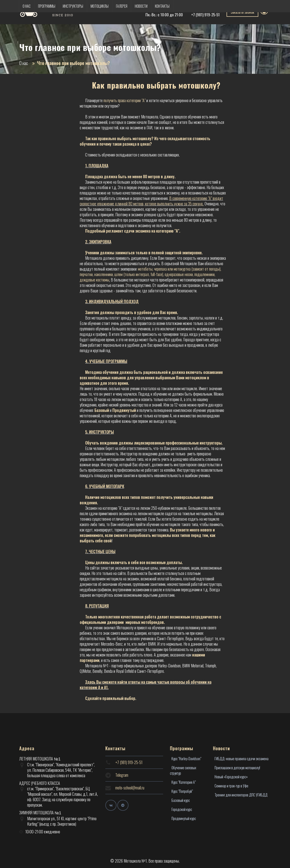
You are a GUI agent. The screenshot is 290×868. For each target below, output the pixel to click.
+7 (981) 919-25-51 (205, 15)
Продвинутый (124, 410)
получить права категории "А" (124, 100)
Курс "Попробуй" (182, 791)
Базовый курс (181, 800)
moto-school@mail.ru (130, 788)
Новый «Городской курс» (231, 777)
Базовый (102, 410)
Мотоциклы (100, 6)
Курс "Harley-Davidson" (186, 759)
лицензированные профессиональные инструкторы (178, 443)
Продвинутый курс (184, 818)
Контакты (162, 6)
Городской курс (182, 809)
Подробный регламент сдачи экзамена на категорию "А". (133, 231)
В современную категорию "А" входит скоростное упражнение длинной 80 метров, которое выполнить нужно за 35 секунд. (151, 201)
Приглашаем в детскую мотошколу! (237, 768)
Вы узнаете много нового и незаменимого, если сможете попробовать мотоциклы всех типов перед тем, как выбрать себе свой (147, 535)
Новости (141, 6)
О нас (27, 6)
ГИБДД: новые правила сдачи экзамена (242, 759)
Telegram (122, 775)
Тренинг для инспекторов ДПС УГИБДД (241, 795)
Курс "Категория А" (184, 782)
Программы (47, 6)
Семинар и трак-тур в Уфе (231, 786)
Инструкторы (73, 6)
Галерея (122, 6)
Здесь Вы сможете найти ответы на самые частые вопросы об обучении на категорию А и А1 (146, 685)
